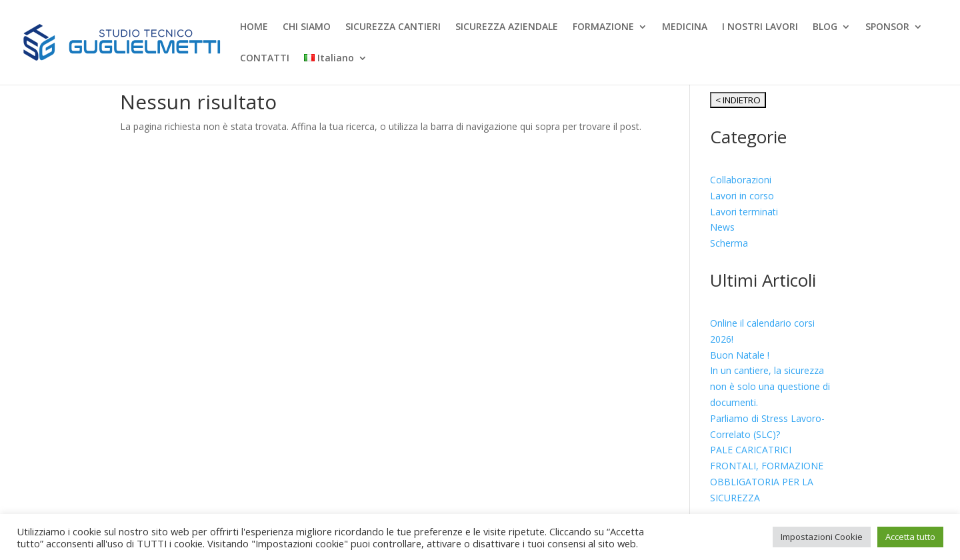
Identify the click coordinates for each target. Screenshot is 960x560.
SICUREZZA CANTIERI (393, 27)
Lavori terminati (744, 212)
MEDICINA (685, 27)
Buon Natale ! (740, 355)
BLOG (825, 27)
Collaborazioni (741, 180)
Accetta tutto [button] (910, 537)
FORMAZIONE (603, 27)
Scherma (729, 243)
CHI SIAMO (307, 27)
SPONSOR (887, 27)
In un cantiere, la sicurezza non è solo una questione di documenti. (770, 386)
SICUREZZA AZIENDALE (507, 27)
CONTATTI (265, 59)
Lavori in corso (742, 196)
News (722, 227)
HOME (254, 27)
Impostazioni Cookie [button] (822, 537)
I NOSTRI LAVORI (760, 27)
